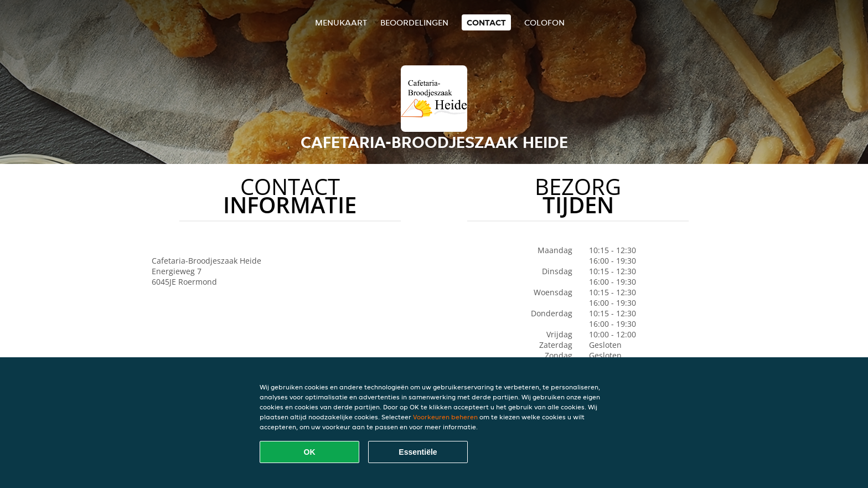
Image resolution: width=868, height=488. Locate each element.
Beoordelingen (414, 22)
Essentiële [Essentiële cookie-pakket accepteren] (418, 452)
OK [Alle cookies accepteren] (310, 452)
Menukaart (341, 22)
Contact (486, 22)
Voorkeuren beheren (445, 417)
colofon (544, 22)
